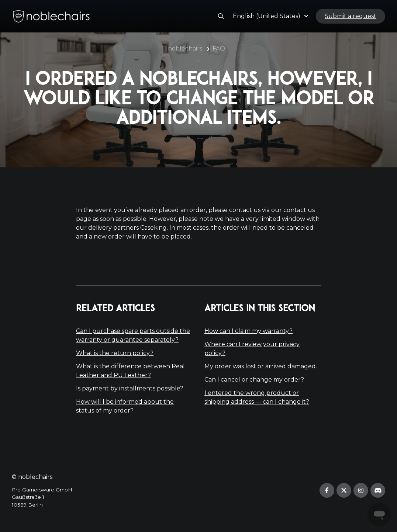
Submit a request (351, 16)
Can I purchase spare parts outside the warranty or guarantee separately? (133, 335)
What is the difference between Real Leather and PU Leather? (130, 371)
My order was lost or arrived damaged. (261, 366)
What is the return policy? (115, 353)
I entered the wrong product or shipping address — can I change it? (257, 397)
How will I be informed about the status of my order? (125, 406)
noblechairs (185, 48)
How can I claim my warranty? (248, 331)
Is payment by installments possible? (130, 388)
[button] (272, 16)
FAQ (219, 48)
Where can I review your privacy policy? (252, 349)
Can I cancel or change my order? (254, 380)
